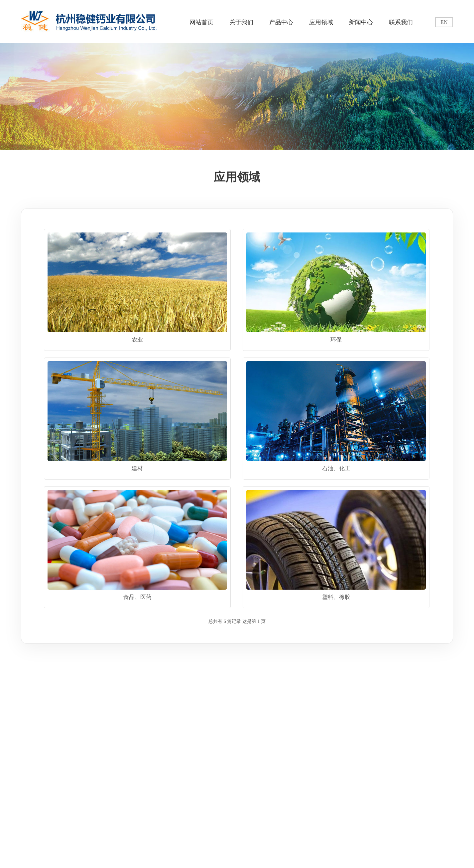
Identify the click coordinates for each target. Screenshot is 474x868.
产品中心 (281, 22)
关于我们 (241, 22)
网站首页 (201, 22)
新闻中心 (361, 22)
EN (444, 22)
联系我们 (401, 22)
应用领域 (321, 22)
